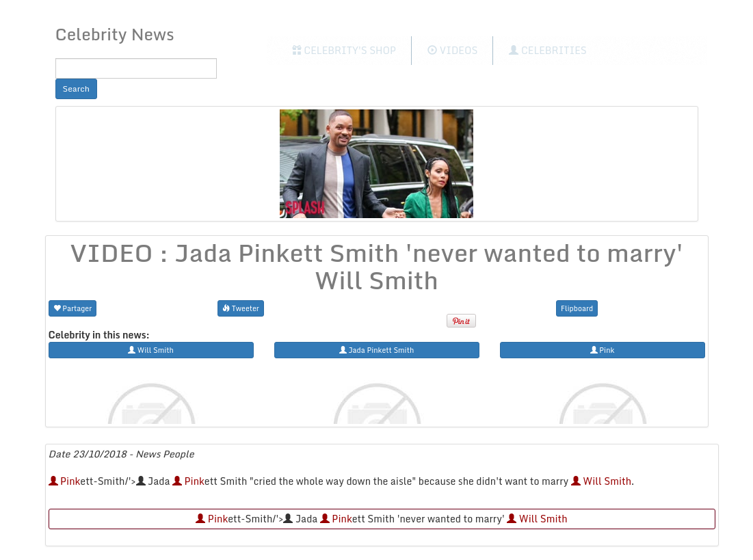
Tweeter (241, 308)
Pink (65, 481)
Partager (73, 308)
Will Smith (601, 481)
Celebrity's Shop (344, 50)
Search (77, 89)
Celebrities (547, 50)
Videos (452, 50)
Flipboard (577, 308)
